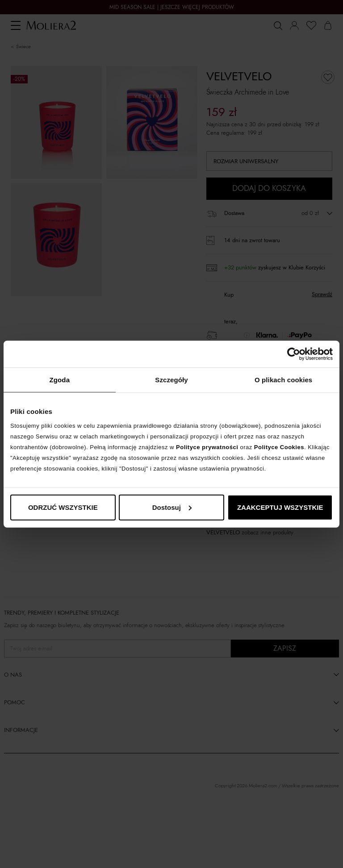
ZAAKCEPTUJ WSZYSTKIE (280, 507)
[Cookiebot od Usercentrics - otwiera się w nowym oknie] (294, 354)
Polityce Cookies (279, 447)
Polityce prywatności (207, 447)
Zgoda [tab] (60, 380)
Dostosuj (172, 507)
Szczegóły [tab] (171, 380)
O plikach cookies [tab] (283, 380)
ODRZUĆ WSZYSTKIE (63, 507)
